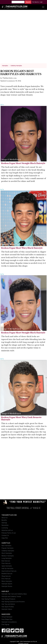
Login (41, 2)
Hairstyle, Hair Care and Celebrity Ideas (14, 594)
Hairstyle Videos (7, 609)
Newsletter (5, 525)
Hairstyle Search (7, 584)
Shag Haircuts (6, 576)
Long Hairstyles (7, 558)
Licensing (5, 528)
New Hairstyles (6, 546)
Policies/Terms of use (9, 533)
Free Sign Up (35, 2)
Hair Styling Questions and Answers (13, 602)
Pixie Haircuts (6, 563)
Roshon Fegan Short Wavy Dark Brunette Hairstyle (21, 418)
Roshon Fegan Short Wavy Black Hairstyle (22, 248)
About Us (5, 518)
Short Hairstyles (7, 553)
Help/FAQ (5, 538)
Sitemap (4, 523)
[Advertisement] (24, 37)
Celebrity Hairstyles (8, 551)
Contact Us (5, 535)
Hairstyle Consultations (9, 622)
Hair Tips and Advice (8, 604)
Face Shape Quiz (7, 619)
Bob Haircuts (6, 561)
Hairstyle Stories (7, 586)
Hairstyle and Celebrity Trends (11, 596)
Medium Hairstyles (8, 556)
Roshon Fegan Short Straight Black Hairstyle (23, 163)
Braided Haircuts (7, 574)
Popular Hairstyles (7, 548)
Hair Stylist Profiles (8, 607)
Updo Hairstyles (7, 566)
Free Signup (5, 625)
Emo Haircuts (6, 579)
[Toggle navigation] (43, 7)
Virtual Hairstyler (7, 617)
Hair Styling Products (8, 599)
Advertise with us (7, 530)
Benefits (4, 520)
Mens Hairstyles (7, 581)
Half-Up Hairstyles (7, 569)
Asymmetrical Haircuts (9, 571)
